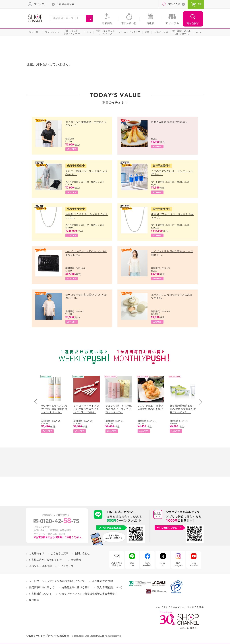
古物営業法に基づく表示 (76, 587)
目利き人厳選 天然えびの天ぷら (169, 122)
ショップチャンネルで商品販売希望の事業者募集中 (88, 594)
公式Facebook (147, 564)
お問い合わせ (82, 553)
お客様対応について (40, 594)
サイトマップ (66, 566)
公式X (163, 564)
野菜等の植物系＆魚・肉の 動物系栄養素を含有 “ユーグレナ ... (183, 409)
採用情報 (34, 600)
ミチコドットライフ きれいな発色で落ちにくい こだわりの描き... (86, 409)
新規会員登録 (67, 4)
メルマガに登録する (117, 564)
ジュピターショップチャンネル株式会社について (57, 581)
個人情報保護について (109, 587)
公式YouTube (194, 564)
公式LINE (132, 564)
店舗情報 (76, 560)
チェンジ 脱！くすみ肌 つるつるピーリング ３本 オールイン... (119, 409)
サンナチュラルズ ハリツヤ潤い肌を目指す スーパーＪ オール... (54, 409)
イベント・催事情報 (40, 566)
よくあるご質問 (59, 553)
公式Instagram (178, 564)
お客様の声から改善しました (45, 560)
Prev (37, 402)
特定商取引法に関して (42, 587)
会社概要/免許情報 (103, 581)
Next (199, 402)
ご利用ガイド (37, 553)
